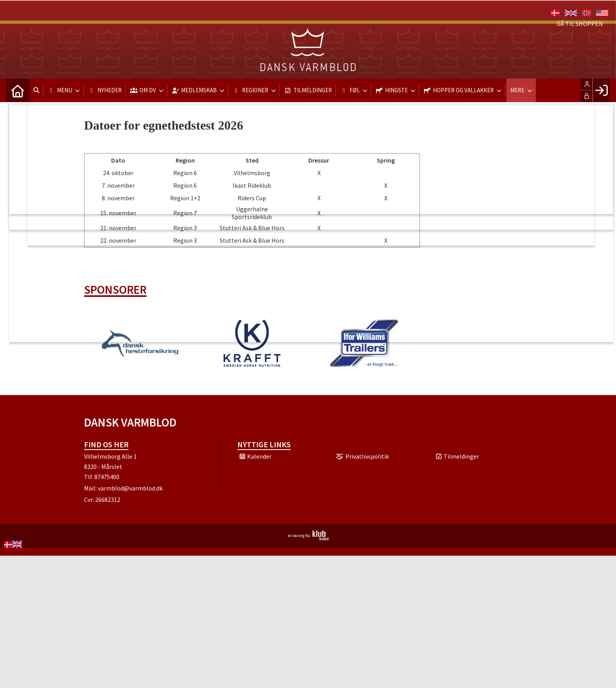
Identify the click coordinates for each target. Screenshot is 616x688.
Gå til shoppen (580, 24)
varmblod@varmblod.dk (130, 488)
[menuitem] (18, 90)
